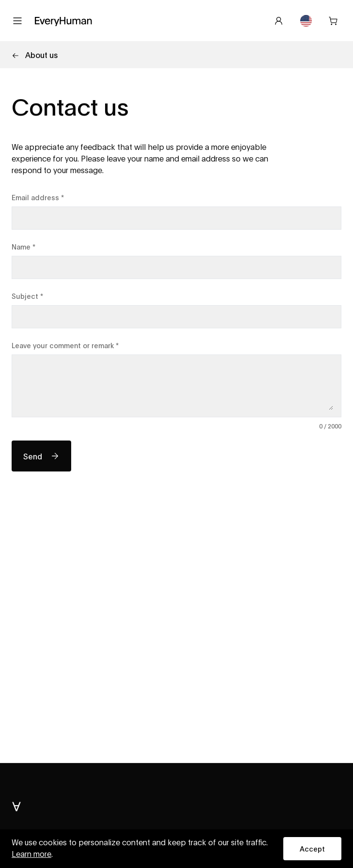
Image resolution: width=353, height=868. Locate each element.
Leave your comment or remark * (65, 345)
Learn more (31, 854)
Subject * (27, 296)
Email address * (38, 197)
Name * (23, 246)
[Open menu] (17, 21)
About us (35, 54)
